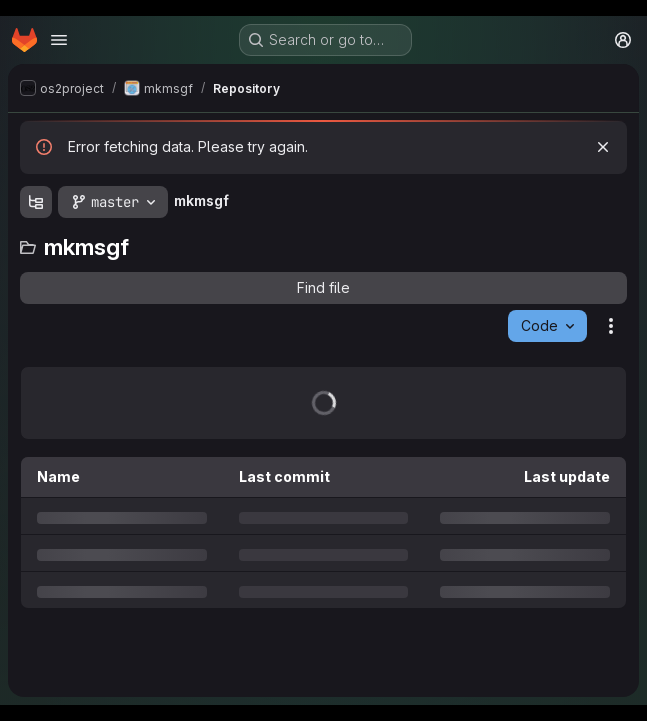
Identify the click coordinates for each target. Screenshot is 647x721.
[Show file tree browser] (36, 202)
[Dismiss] (603, 147)
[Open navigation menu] (59, 40)
